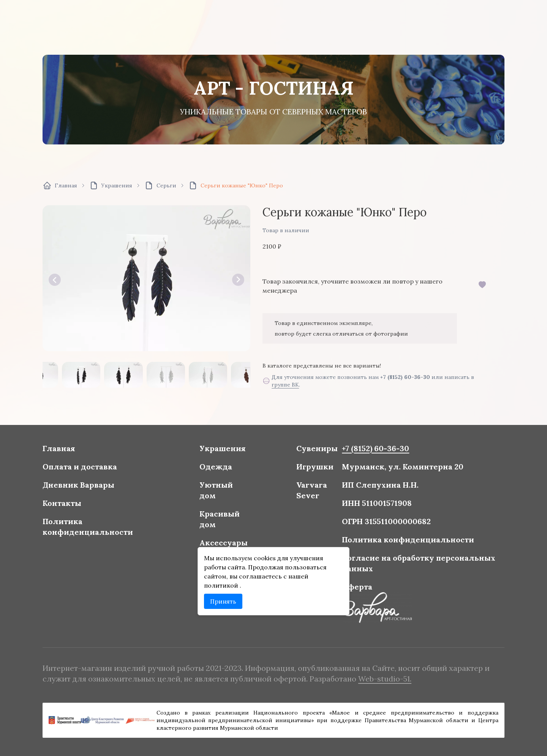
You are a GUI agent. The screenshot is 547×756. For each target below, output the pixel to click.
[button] (55, 280)
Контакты (135, 514)
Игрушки (300, 490)
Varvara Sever (298, 505)
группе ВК (285, 385)
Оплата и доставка (147, 490)
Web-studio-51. (346, 674)
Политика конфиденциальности (152, 529)
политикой (240, 567)
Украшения (240, 477)
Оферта (328, 568)
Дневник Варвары (146, 501)
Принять (241, 578)
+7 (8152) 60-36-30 (405, 377)
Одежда (236, 490)
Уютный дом (236, 505)
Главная (133, 477)
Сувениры (302, 477)
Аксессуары (241, 539)
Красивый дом (238, 524)
